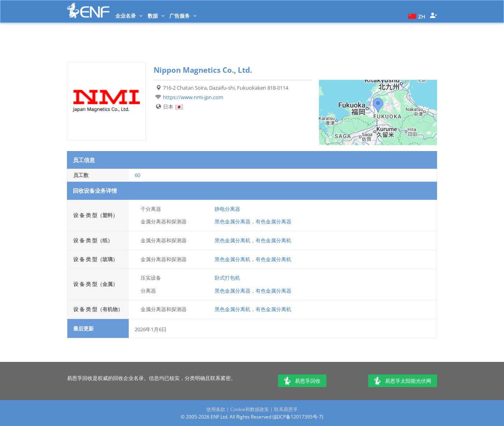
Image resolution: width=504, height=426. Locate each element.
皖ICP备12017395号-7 (298, 417)
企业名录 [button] (129, 16)
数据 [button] (156, 16)
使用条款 (216, 409)
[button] (416, 16)
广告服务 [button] (183, 16)
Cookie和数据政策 (250, 409)
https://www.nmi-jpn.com (193, 97)
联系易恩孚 (286, 409)
